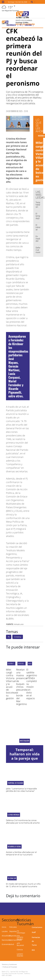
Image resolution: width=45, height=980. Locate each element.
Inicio (4, 927)
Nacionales (6, 940)
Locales (5, 931)
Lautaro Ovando (20, 955)
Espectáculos (15, 936)
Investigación (25, 741)
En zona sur (12, 878)
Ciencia (20, 950)
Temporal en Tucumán (15, 783)
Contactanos (37, 927)
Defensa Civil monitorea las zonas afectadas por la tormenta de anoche (23, 821)
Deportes (13, 931)
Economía (6, 944)
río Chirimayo (21, 932)
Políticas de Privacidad (10, 967)
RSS (33, 950)
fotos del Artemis (24, 663)
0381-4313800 (7, 975)
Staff (34, 932)
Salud (12, 944)
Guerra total (12, 663)
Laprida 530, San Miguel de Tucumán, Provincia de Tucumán (15, 973)
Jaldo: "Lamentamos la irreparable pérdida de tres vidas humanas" (21, 790)
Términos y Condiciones (9, 964)
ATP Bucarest (20, 944)
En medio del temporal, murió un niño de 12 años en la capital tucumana (23, 885)
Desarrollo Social (14, 847)
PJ (9, 637)
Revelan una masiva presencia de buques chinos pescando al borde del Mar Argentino (22, 687)
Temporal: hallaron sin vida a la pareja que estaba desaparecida (25, 758)
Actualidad (6, 936)
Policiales (13, 927)
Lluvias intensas (14, 815)
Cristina (18, 637)
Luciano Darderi (20, 938)
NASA (30, 663)
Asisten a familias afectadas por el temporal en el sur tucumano (21, 853)
